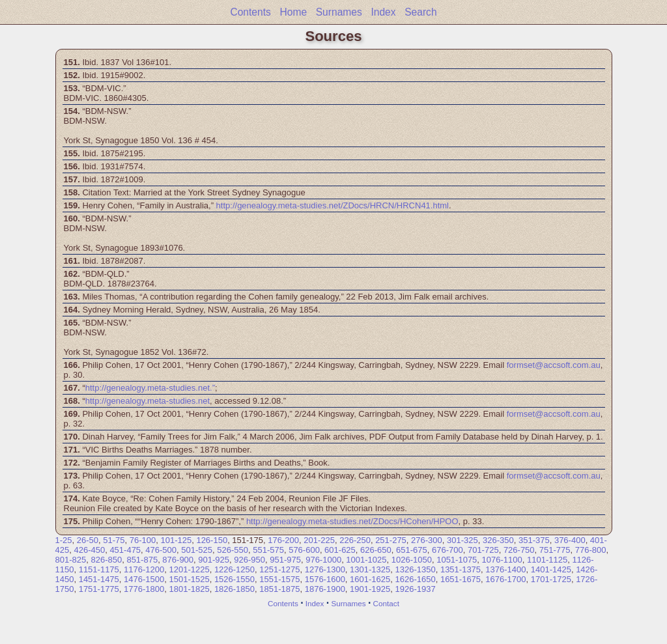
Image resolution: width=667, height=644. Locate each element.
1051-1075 (457, 560)
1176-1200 (144, 569)
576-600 (304, 550)
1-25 (64, 540)
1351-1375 (461, 569)
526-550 (233, 550)
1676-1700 (505, 579)
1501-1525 (189, 579)
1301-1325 (370, 569)
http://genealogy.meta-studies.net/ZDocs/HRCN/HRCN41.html (333, 205)
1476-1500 (144, 579)
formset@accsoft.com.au (554, 365)
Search (420, 12)
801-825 (71, 560)
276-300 (427, 540)
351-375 (534, 540)
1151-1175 (99, 569)
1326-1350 (416, 569)
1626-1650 (416, 579)
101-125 (176, 540)
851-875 (142, 560)
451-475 (125, 550)
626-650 (376, 550)
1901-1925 (370, 589)
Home (293, 12)
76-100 (143, 540)
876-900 (178, 560)
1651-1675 (461, 579)
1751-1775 (99, 589)
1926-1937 (416, 589)
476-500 (161, 550)
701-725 (483, 550)
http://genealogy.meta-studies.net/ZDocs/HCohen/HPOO (352, 521)
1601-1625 (370, 579)
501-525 (197, 550)
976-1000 (323, 560)
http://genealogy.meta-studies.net (148, 401)
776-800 (591, 550)
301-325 (462, 540)
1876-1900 (325, 589)
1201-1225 (189, 569)
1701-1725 (551, 579)
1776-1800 (144, 589)
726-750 (519, 550)
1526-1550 (234, 579)
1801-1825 (189, 589)
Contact (386, 603)
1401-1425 (551, 569)
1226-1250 (234, 569)
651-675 (412, 550)
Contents (250, 12)
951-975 (285, 560)
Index (383, 12)
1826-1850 (234, 589)
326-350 (498, 540)
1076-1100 (502, 560)
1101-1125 (547, 560)
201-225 (319, 540)
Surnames (339, 12)
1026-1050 (412, 560)
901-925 (214, 560)
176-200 (283, 540)
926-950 (249, 560)
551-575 (268, 550)
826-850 (106, 560)
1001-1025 (366, 560)
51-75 (114, 540)
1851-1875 (279, 589)
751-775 (555, 550)
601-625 (340, 550)
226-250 (355, 540)
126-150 (212, 540)
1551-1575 (279, 579)
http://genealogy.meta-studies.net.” (150, 388)
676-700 (447, 550)
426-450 (89, 550)
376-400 (570, 540)
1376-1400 (505, 569)
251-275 (391, 540)
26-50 (88, 540)
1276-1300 (325, 569)
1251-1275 (279, 569)
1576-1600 (325, 579)
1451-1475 (99, 579)
